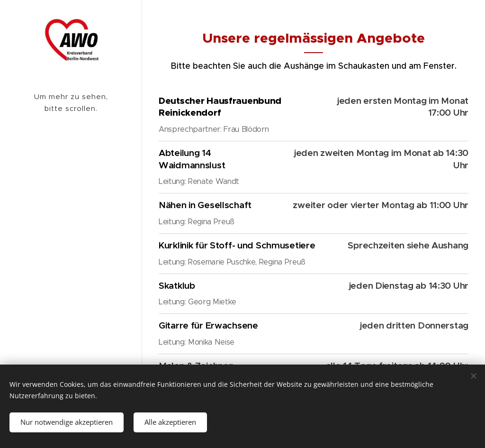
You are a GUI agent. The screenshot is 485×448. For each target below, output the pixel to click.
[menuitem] (71, 149)
